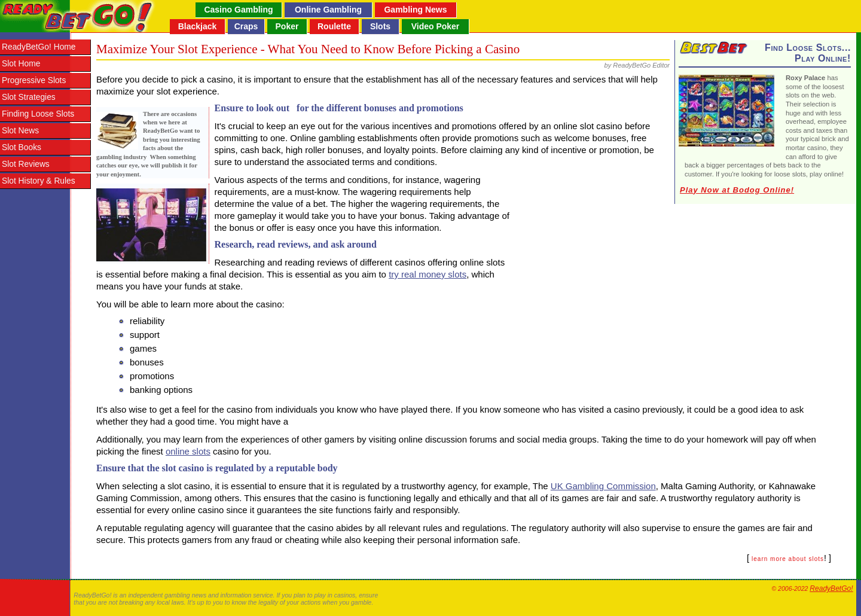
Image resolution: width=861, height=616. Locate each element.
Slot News (20, 131)
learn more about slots (788, 559)
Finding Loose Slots (38, 114)
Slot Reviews (26, 164)
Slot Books (22, 147)
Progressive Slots (34, 80)
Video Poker (436, 26)
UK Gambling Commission (603, 486)
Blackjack (198, 26)
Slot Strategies (29, 97)
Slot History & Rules (39, 181)
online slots (188, 451)
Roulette (334, 26)
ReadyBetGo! (831, 588)
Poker (287, 26)
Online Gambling (328, 10)
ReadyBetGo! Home (39, 47)
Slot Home (21, 64)
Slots (380, 26)
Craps (246, 26)
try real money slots (428, 274)
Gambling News (415, 10)
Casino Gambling (238, 10)
